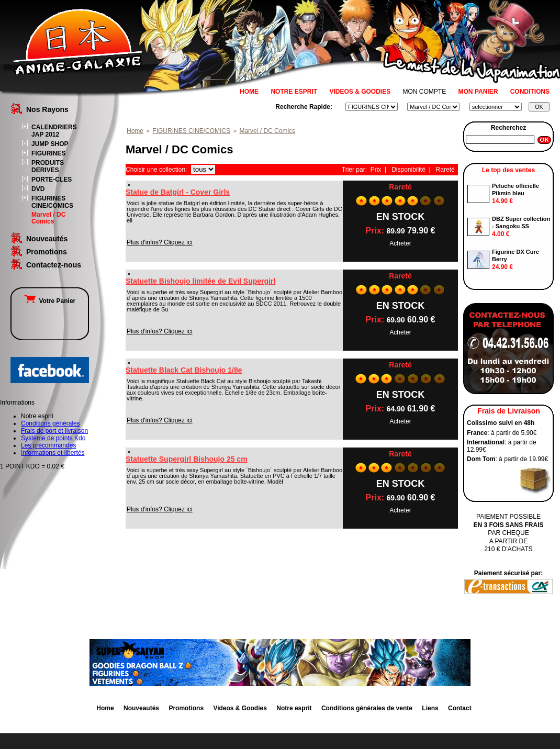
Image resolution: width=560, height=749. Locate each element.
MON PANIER (478, 92)
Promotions (47, 252)
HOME (249, 92)
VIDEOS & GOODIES (360, 92)
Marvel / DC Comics (48, 218)
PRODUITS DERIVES (48, 166)
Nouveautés (47, 239)
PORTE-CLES (52, 180)
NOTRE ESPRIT (294, 92)
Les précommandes (48, 445)
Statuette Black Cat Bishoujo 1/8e (184, 370)
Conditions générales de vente (367, 708)
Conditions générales (51, 423)
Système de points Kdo (53, 438)
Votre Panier (50, 301)
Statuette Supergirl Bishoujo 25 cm (187, 459)
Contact (460, 708)
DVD (38, 189)
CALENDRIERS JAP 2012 (54, 131)
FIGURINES (48, 153)
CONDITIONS (530, 92)
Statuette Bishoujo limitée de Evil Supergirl (200, 281)
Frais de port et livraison (54, 431)
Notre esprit (294, 708)
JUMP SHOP (50, 144)
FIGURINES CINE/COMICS (52, 202)
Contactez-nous (54, 265)
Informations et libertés (53, 453)
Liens (430, 708)
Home (135, 131)
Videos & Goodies (240, 708)
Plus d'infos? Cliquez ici (160, 242)
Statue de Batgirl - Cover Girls (178, 192)
